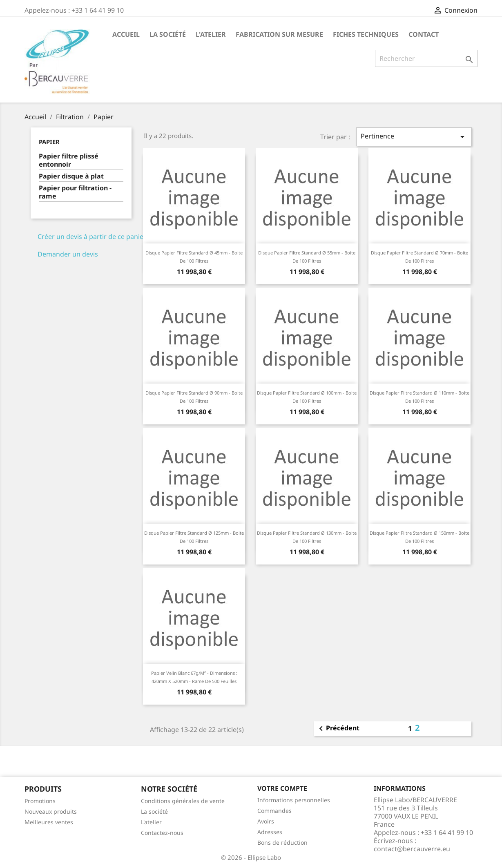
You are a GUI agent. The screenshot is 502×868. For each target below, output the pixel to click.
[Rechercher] (426, 58)
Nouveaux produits (51, 811)
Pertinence (414, 137)
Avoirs (266, 821)
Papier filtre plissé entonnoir (69, 160)
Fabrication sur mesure (279, 34)
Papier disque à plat (71, 176)
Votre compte (282, 788)
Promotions (40, 801)
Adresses (270, 832)
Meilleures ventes (49, 822)
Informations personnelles (294, 800)
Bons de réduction (282, 842)
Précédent (338, 729)
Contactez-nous (162, 833)
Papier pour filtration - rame (75, 192)
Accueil (126, 34)
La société (168, 34)
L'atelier (211, 34)
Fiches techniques (366, 34)
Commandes (274, 811)
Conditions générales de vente (183, 801)
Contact (424, 34)
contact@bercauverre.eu (412, 849)
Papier (49, 142)
